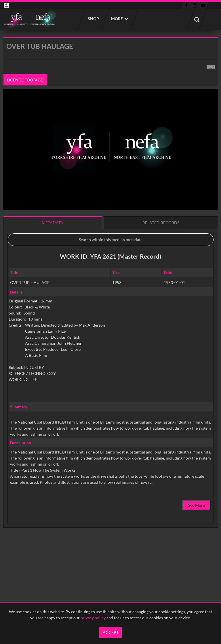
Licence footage (25, 80)
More (117, 19)
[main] (111, 297)
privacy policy (93, 618)
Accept (111, 632)
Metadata (53, 223)
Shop (93, 19)
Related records (161, 223)
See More (197, 505)
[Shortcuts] (211, 66)
